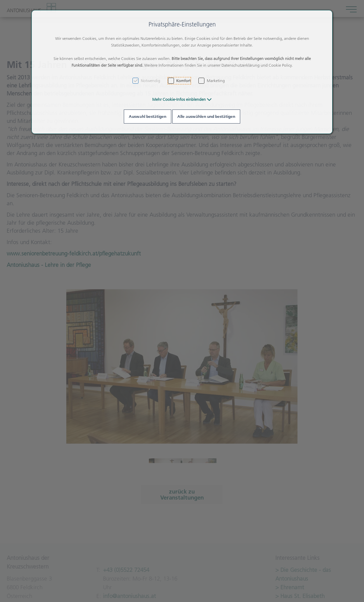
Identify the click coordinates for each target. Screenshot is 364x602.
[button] (182, 99)
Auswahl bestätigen (148, 116)
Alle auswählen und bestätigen (206, 116)
